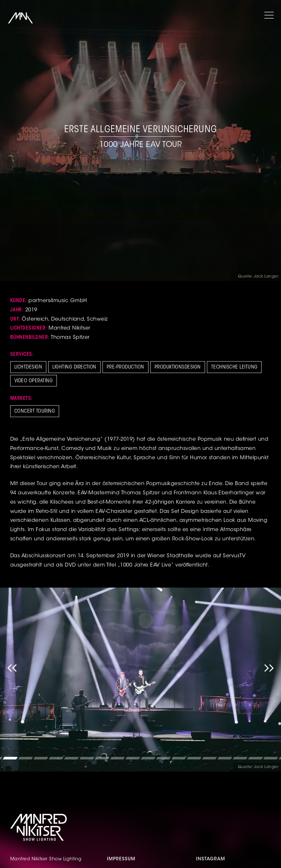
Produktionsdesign (178, 367)
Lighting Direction (74, 367)
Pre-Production (125, 367)
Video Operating (34, 381)
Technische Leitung (234, 367)
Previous (12, 680)
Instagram (211, 859)
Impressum (121, 859)
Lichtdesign (28, 367)
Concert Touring (35, 411)
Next (269, 680)
